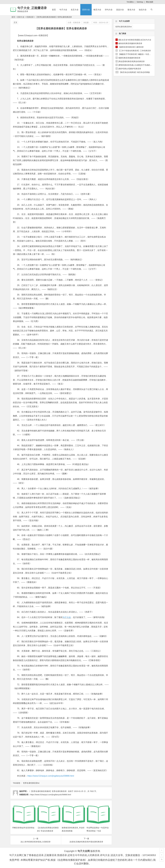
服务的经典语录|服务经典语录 (130, 43)
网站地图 (150, 2)
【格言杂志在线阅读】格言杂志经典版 (134, 72)
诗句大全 (109, 10)
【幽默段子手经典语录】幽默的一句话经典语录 (137, 54)
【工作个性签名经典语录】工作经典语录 (135, 51)
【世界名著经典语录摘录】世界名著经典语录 (54, 17)
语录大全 (86, 10)
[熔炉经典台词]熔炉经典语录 (130, 69)
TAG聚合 (130, 2)
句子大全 (63, 10)
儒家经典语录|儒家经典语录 (129, 58)
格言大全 (97, 10)
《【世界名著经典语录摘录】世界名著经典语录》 (48, 791)
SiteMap (140, 2)
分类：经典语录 (74, 23)
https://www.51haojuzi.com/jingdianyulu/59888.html (51, 776)
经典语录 (30, 17)
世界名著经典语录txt (31, 783)
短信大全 (143, 10)
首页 (54, 10)
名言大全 (75, 10)
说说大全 (120, 10)
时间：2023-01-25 (101, 23)
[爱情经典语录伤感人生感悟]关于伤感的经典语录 (138, 65)
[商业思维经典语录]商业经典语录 (131, 61)
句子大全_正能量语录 (32, 8)
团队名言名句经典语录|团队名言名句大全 (135, 40)
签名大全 (131, 10)
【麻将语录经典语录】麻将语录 (131, 47)
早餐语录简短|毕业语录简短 (23, 828)
